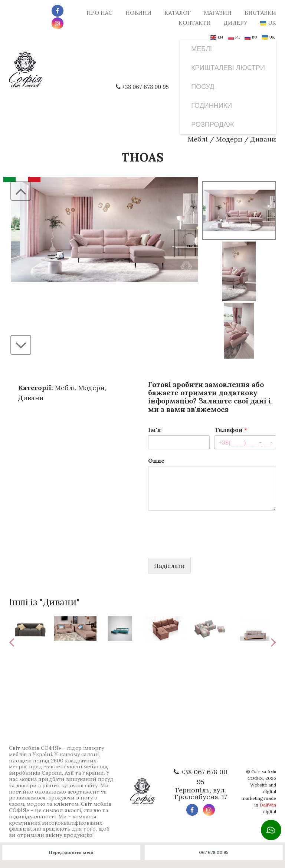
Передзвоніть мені (71, 852)
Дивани (263, 139)
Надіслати (169, 566)
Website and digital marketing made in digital (259, 798)
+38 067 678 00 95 (144, 87)
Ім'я (155, 430)
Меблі (198, 139)
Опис (156, 460)
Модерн (229, 139)
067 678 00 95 (214, 852)
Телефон (231, 430)
